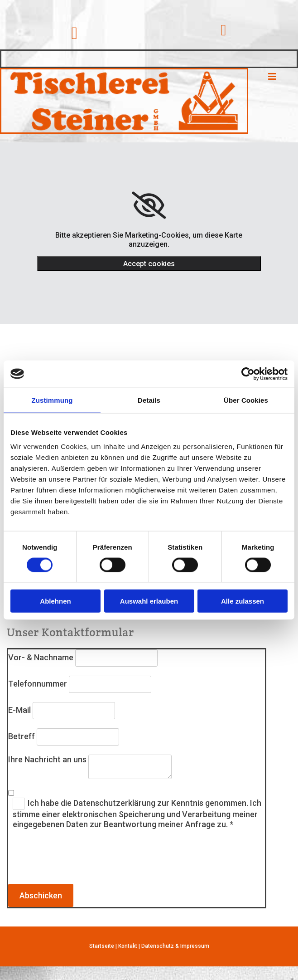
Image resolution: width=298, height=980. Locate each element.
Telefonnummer (38, 684)
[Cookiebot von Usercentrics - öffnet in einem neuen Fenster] (248, 374)
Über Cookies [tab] (246, 400)
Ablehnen (55, 601)
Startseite (102, 946)
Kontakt (128, 946)
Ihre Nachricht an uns (47, 759)
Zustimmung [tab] (52, 400)
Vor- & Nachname (41, 657)
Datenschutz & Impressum (175, 946)
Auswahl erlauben (149, 601)
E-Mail (19, 710)
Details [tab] (149, 400)
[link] (149, 205)
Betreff (22, 736)
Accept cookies (149, 264)
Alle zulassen (243, 601)
